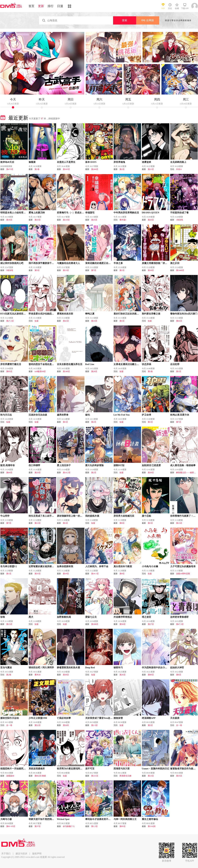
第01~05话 (11, 826)
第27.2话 (10, 321)
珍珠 (3, 617)
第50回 (66, 725)
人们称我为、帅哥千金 (97, 566)
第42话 (66, 321)
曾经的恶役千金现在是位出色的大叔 (47, 364)
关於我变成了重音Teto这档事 (100, 718)
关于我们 (6, 854)
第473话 (10, 169)
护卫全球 (146, 415)
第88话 (151, 675)
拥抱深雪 (118, 718)
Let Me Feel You (122, 415)
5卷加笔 (10, 270)
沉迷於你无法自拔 (38, 415)
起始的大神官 (177, 668)
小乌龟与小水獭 (150, 566)
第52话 (38, 725)
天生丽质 (175, 718)
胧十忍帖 (146, 516)
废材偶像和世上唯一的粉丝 (71, 516)
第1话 (122, 270)
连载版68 (10, 776)
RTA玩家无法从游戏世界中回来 (16, 314)
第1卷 (37, 169)
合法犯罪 (175, 364)
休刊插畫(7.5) (69, 826)
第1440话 (180, 270)
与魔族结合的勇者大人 (68, 263)
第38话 (66, 675)
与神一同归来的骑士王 (125, 819)
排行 (51, 6)
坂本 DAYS (91, 162)
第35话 (94, 220)
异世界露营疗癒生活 (11, 364)
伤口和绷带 (34, 465)
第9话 (122, 523)
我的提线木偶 (92, 516)
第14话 (94, 321)
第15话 (9, 624)
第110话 (66, 220)
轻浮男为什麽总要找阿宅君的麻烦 (74, 769)
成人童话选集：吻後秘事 (183, 465)
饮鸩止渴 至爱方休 (180, 415)
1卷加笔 (180, 220)
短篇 (37, 321)
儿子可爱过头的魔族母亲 (183, 566)
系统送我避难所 (37, 769)
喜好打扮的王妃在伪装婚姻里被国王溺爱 (134, 314)
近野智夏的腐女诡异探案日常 (44, 566)
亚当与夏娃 (6, 668)
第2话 (122, 169)
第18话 (9, 220)
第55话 (38, 574)
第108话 (95, 624)
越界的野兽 (63, 415)
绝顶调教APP (149, 718)
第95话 (9, 371)
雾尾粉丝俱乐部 (65, 314)
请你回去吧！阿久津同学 (41, 668)
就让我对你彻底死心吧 (12, 263)
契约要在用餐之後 (151, 314)
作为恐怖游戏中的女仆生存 (156, 668)
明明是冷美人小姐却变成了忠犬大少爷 (20, 213)
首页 (31, 6)
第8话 (179, 675)
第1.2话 (94, 826)
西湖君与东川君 (122, 769)
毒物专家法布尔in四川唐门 (184, 314)
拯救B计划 (119, 465)
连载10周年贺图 (183, 574)
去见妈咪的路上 (178, 162)
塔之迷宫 (146, 617)
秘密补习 (118, 668)
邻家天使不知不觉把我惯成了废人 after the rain (53, 819)
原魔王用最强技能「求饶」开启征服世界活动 (165, 263)
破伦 (88, 415)
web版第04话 (40, 371)
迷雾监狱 (146, 162)
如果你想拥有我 (65, 566)
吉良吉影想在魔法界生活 (70, 364)
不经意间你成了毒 (179, 213)
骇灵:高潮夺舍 (8, 465)
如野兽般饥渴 (64, 617)
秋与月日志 (6, 415)
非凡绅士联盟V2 (9, 566)
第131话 (95, 776)
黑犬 (31, 617)
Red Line (90, 364)
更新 (41, 6)
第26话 (151, 220)
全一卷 (9, 725)
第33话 (38, 473)
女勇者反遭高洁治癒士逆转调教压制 (132, 364)
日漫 (60, 6)
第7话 (94, 270)
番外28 (38, 675)
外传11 (179, 169)
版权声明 (37, 854)
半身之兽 (118, 263)
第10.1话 (95, 574)
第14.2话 (67, 473)
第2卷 (9, 675)
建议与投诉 (21, 854)
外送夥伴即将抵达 (123, 617)
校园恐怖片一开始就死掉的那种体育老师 (21, 769)
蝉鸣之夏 (90, 314)
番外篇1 (123, 220)
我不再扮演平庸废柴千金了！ (44, 263)
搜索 (125, 20)
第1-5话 (94, 725)
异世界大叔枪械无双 (124, 516)
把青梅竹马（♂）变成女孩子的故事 (75, 213)
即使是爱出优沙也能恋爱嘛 (42, 314)
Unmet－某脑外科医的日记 (156, 769)
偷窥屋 (32, 162)
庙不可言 (90, 769)
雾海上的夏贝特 (37, 213)
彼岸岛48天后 (7, 162)
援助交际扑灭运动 (10, 718)
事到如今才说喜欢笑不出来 (99, 819)
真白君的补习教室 (123, 566)
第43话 (38, 220)
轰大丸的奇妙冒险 (94, 465)
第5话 (37, 270)
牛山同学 (5, 516)
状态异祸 (146, 364)
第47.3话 (180, 624)
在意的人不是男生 (66, 162)
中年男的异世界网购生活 (126, 213)
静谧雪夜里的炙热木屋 (68, 668)
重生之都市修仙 (150, 819)
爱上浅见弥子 (64, 465)
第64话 (179, 321)
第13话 (66, 270)
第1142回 (152, 826)
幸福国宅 (90, 213)
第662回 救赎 (40, 776)
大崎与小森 (6, 819)
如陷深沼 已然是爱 (151, 465)
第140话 (66, 371)
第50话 (122, 624)
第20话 (94, 371)
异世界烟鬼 (119, 162)
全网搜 (148, 20)
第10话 (66, 574)
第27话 (151, 624)
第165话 (66, 169)
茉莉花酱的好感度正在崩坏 (99, 263)
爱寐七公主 (91, 617)
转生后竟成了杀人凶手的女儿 (44, 516)
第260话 (95, 169)
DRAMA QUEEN (151, 213)
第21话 (151, 169)
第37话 (38, 826)
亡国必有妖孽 (64, 718)
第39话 (151, 473)
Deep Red (90, 668)
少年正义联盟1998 (38, 718)
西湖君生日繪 (125, 776)
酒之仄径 (175, 263)
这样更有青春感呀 (179, 617)
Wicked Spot (63, 819)
